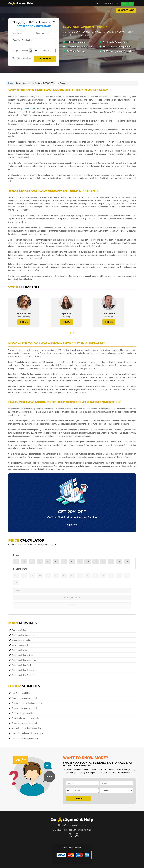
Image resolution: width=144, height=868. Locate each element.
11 (95, 562)
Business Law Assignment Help (25, 738)
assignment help (29, 109)
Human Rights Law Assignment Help (27, 733)
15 (127, 562)
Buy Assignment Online (22, 640)
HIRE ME (24, 322)
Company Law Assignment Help (25, 718)
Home (11, 83)
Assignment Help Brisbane (23, 670)
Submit (79, 798)
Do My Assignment (20, 645)
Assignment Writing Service (23, 635)
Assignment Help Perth (22, 665)
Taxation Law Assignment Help (25, 698)
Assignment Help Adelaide (23, 675)
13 (111, 562)
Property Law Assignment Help (25, 723)
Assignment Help (19, 630)
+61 (38, 50)
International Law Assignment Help (27, 728)
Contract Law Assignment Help (25, 708)
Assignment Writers (20, 650)
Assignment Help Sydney (22, 655)
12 (103, 562)
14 (119, 562)
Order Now (126, 10)
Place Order (127, 3)
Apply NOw (72, 525)
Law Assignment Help (21, 693)
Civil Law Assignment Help (23, 713)
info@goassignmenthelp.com (73, 825)
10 (88, 562)
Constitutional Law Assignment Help (27, 703)
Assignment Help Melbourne (24, 660)
